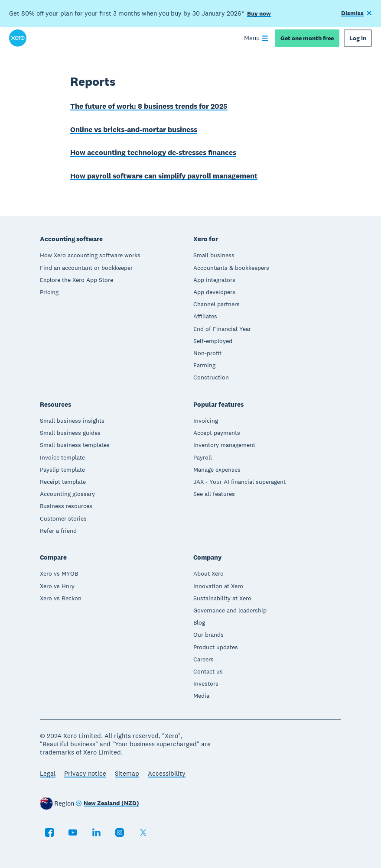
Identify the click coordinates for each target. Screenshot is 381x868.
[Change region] (107, 804)
